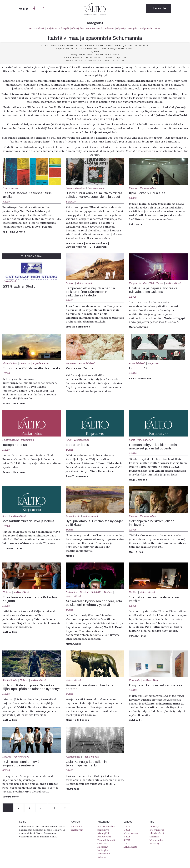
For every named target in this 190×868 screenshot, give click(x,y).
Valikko (24, 9)
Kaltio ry (154, 844)
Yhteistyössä (9, 281)
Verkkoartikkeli (37, 28)
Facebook (77, 827)
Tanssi (160, 283)
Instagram (77, 830)
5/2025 (6, 202)
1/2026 (133, 198)
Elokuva (133, 188)
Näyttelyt (121, 28)
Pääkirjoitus (78, 28)
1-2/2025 (71, 202)
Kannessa (71, 363)
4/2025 (127, 840)
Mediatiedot (156, 840)
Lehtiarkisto (130, 847)
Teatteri (108, 592)
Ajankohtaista (10, 363)
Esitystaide (146, 28)
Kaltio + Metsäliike (75, 188)
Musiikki (84, 592)
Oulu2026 (109, 28)
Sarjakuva (52, 28)
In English (133, 28)
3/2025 (127, 844)
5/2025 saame (131, 833)
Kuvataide (134, 680)
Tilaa (158, 9)
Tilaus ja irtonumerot (157, 828)
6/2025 (133, 606)
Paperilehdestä (94, 28)
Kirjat (69, 440)
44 (57, 808)
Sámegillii (64, 28)
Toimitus (155, 837)
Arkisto (157, 28)
